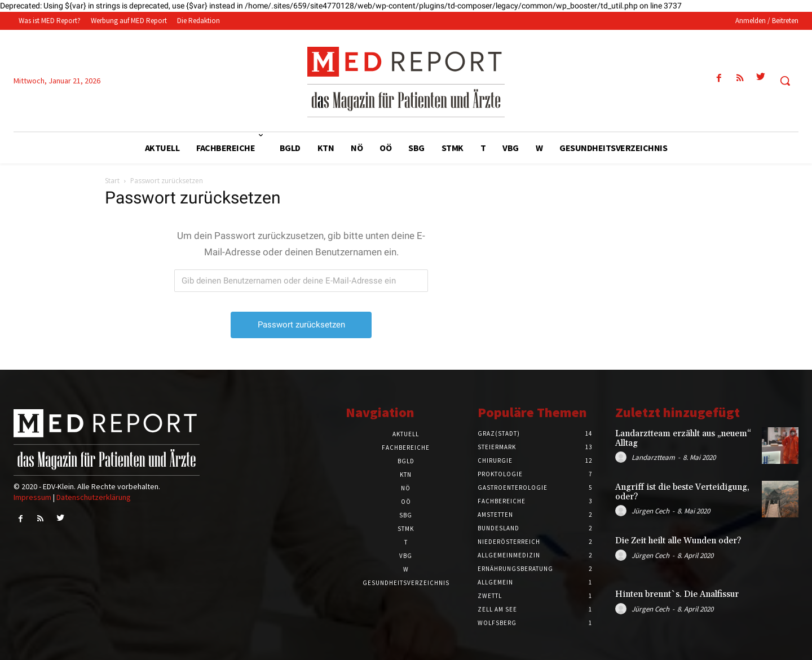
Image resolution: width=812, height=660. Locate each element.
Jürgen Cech (650, 511)
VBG (406, 556)
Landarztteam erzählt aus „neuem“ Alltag (683, 438)
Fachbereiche (406, 448)
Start (112, 181)
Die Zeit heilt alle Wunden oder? (678, 541)
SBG (406, 515)
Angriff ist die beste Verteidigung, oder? (682, 492)
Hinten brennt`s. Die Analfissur (677, 594)
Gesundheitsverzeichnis (406, 583)
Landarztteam (653, 457)
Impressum (32, 497)
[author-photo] (623, 457)
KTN (406, 475)
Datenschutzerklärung (94, 497)
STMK (406, 529)
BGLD (406, 461)
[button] (785, 81)
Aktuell (406, 434)
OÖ (406, 502)
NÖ (406, 488)
